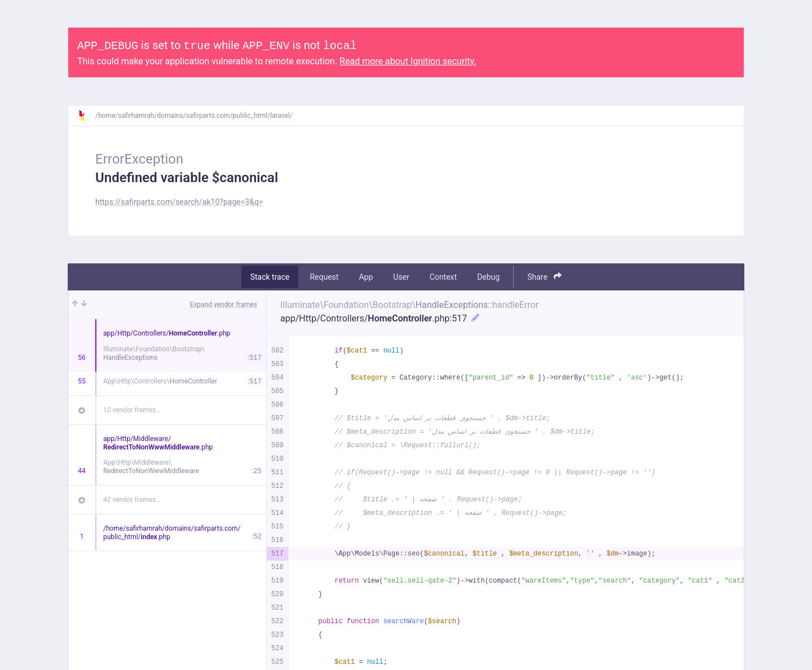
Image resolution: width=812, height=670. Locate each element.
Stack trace (270, 277)
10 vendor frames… (132, 410)
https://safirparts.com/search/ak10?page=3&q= (179, 202)
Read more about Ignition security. (408, 61)
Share (544, 277)
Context (443, 277)
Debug (488, 277)
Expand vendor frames (224, 305)
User (401, 277)
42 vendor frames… (132, 500)
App (366, 277)
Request (324, 277)
